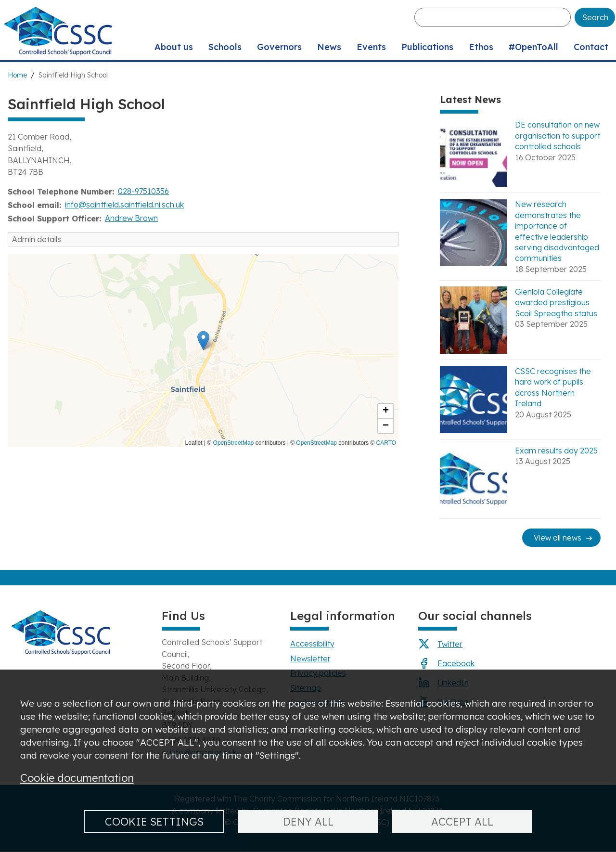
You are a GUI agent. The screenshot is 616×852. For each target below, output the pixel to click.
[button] (203, 341)
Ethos (481, 47)
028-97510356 (143, 191)
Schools (225, 47)
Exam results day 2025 (556, 451)
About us (174, 47)
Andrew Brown (131, 218)
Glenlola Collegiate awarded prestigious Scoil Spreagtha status (556, 303)
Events (371, 47)
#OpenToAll (533, 47)
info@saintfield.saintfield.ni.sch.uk (124, 205)
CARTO (386, 443)
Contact (591, 47)
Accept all (462, 821)
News (329, 47)
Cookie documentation (77, 778)
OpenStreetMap (234, 443)
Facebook (456, 663)
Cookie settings (154, 821)
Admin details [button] (37, 239)
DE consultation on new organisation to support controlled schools (558, 136)
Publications (427, 47)
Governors (279, 47)
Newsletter (310, 658)
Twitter (450, 644)
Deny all (308, 821)
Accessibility (312, 644)
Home (17, 75)
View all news (558, 538)
